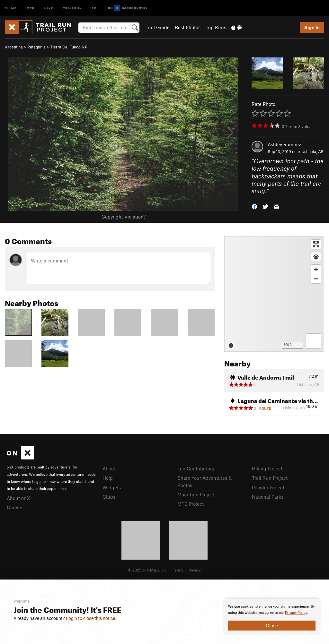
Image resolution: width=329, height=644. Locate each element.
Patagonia (36, 47)
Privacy (195, 570)
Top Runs (216, 27)
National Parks (268, 497)
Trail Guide (158, 27)
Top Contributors (196, 468)
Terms (178, 570)
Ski (95, 8)
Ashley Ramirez (284, 144)
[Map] (274, 294)
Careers (15, 507)
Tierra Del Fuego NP (69, 47)
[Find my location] (316, 257)
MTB (31, 8)
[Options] (313, 341)
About (109, 468)
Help (108, 478)
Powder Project (268, 487)
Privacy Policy (296, 613)
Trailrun (72, 8)
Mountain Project (196, 494)
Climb (11, 8)
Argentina (14, 47)
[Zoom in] (316, 269)
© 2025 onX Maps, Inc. (148, 570)
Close (272, 625)
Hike (49, 8)
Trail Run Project (270, 478)
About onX (18, 498)
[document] (272, 617)
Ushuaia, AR (312, 151)
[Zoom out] (316, 279)
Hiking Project (267, 468)
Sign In (312, 27)
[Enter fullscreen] (316, 244)
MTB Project (191, 504)
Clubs (109, 497)
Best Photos (188, 27)
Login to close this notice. (91, 618)
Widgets (112, 487)
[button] (254, 206)
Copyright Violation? (124, 217)
